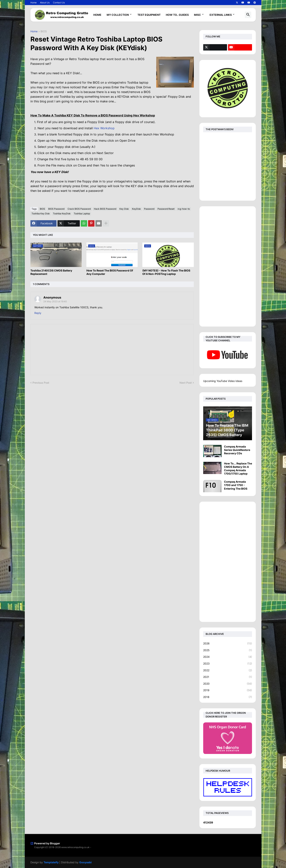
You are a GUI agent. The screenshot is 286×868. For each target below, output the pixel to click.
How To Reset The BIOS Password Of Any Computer (110, 272)
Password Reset (166, 209)
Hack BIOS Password (105, 209)
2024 (228, 657)
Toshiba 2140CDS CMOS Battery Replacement (51, 272)
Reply (38, 313)
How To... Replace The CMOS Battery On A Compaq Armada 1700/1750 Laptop (238, 469)
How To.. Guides (177, 15)
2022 (228, 670)
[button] (248, 15)
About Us (45, 3)
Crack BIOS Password (79, 209)
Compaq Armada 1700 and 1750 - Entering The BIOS (236, 485)
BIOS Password (56, 209)
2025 (228, 650)
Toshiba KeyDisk (62, 214)
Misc (197, 15)
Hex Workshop (104, 128)
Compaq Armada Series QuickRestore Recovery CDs (237, 450)
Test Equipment (149, 15)
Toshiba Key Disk (41, 214)
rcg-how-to (184, 209)
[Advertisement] (228, 266)
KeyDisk (136, 209)
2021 (228, 677)
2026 (228, 643)
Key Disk (124, 209)
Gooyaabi (85, 862)
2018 (228, 697)
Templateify (51, 862)
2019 (228, 690)
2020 (228, 684)
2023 (228, 664)
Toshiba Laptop (82, 214)
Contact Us (59, 3)
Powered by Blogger (45, 843)
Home (34, 3)
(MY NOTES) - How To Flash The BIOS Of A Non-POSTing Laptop (166, 272)
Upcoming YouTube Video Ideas (223, 381)
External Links (221, 15)
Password (149, 209)
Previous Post (41, 383)
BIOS (44, 31)
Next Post (186, 383)
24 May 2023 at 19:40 (55, 301)
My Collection (118, 15)
